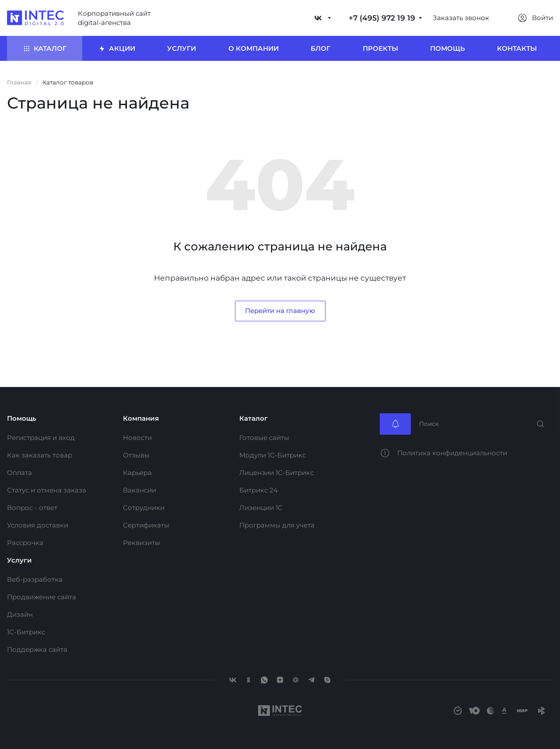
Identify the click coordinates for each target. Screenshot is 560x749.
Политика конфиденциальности (452, 453)
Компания (141, 418)
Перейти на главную (280, 311)
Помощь (22, 418)
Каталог (254, 418)
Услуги (19, 560)
